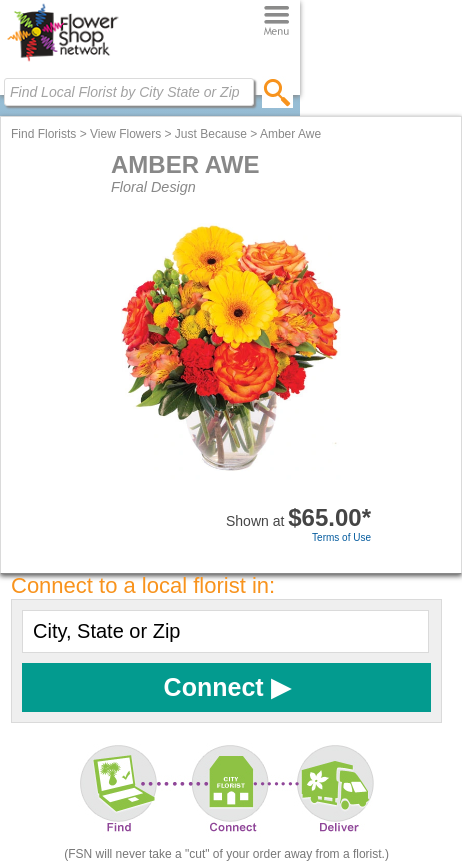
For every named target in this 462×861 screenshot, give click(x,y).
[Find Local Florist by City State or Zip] (129, 92)
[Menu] (276, 21)
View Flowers (125, 134)
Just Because (211, 134)
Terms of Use (341, 537)
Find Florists (43, 134)
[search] (277, 92)
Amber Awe (290, 134)
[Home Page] (62, 61)
